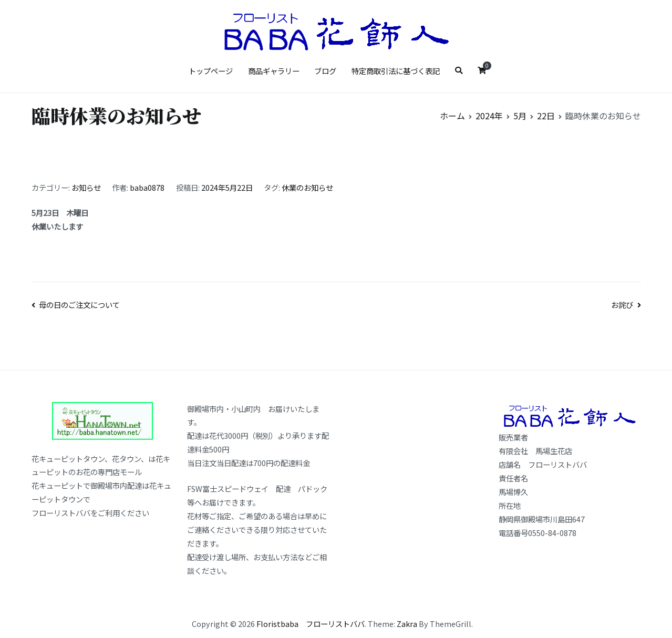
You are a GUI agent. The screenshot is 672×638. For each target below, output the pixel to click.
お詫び (622, 305)
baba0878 (147, 187)
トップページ (211, 71)
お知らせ (86, 187)
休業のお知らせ (307, 187)
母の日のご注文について (79, 305)
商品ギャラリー (274, 71)
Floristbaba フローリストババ (311, 624)
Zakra (407, 624)
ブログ (325, 71)
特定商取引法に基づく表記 (396, 71)
